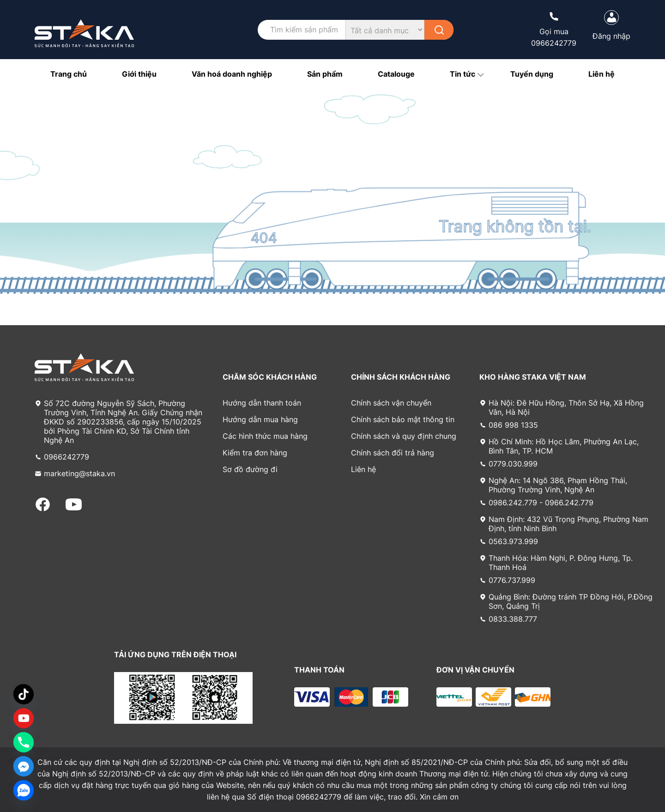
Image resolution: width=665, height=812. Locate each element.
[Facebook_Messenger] (24, 766)
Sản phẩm (325, 74)
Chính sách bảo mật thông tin (403, 419)
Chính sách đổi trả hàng (393, 453)
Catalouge (396, 74)
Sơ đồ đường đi (250, 469)
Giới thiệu (139, 74)
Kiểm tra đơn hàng (255, 453)
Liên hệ (602, 74)
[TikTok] (24, 694)
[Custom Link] (24, 718)
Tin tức (462, 74)
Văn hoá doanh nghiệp (232, 74)
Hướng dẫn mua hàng (260, 419)
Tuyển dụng (532, 74)
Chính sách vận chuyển (391, 403)
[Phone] (24, 742)
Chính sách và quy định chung (404, 436)
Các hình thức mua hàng (265, 436)
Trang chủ (69, 74)
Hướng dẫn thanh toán (262, 403)
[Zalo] (24, 790)
